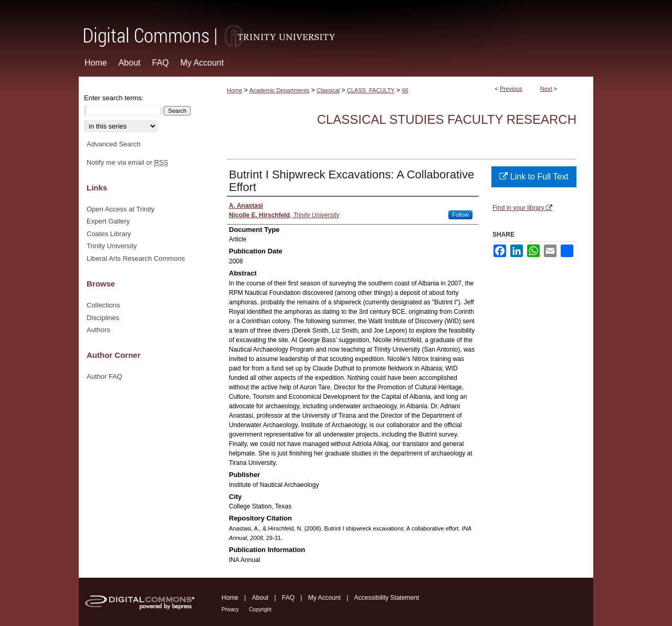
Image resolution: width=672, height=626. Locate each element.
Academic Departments (279, 90)
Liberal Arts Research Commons (136, 258)
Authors (98, 330)
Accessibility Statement (387, 598)
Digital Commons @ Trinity (336, 24)
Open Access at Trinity (120, 209)
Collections (103, 305)
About (260, 598)
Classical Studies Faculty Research (447, 119)
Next (546, 89)
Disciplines (103, 318)
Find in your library (522, 208)
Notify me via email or (127, 163)
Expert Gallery (108, 221)
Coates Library (109, 234)
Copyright (260, 609)
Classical (328, 90)
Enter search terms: (114, 98)
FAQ (288, 598)
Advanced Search (114, 144)
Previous (511, 89)
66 (405, 90)
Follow (460, 215)
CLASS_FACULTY (371, 90)
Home (234, 90)
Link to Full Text (534, 177)
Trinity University (112, 246)
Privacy (230, 609)
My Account (324, 598)
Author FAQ (104, 376)
